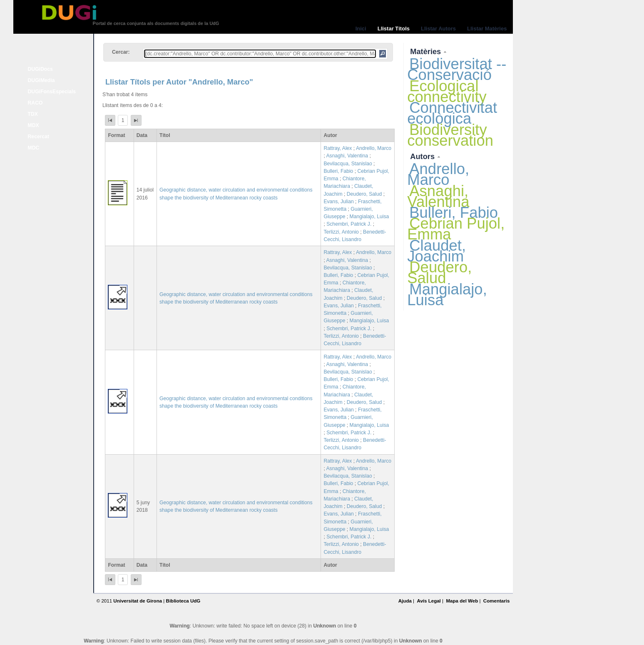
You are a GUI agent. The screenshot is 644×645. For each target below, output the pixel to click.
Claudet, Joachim (436, 251)
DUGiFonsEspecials (52, 92)
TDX (33, 114)
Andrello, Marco (374, 148)
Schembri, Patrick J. (349, 224)
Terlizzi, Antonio (341, 232)
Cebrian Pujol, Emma (456, 229)
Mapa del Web (462, 601)
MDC (34, 148)
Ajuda (405, 601)
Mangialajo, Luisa (369, 217)
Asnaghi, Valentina (347, 156)
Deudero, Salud (364, 194)
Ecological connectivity (447, 91)
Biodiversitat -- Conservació (457, 69)
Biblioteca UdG (183, 601)
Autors (423, 156)
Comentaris (497, 601)
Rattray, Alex (338, 148)
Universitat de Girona (138, 601)
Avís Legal (429, 601)
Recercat (39, 137)
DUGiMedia (41, 80)
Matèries (426, 51)
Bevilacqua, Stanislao (348, 164)
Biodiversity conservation (450, 135)
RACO (35, 103)
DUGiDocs (40, 69)
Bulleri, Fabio (338, 171)
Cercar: (121, 52)
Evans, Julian (338, 202)
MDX (34, 125)
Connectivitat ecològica (452, 113)
